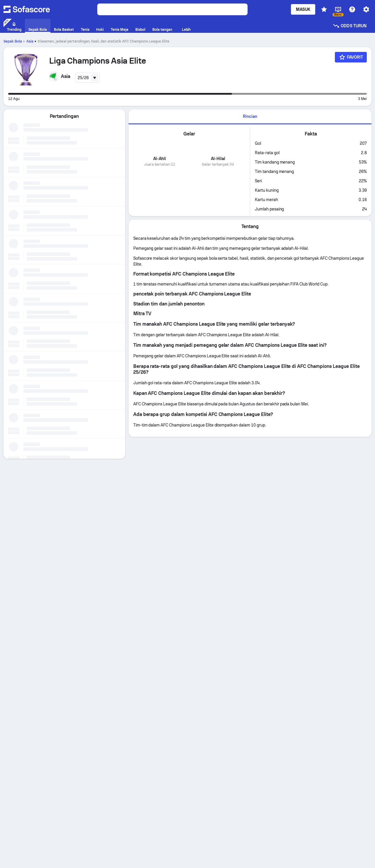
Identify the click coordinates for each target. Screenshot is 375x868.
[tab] (250, 117)
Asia (30, 41)
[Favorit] (351, 57)
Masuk (303, 9)
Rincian (250, 116)
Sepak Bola (13, 41)
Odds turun (350, 26)
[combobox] (87, 78)
